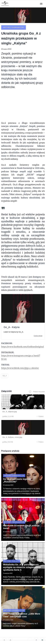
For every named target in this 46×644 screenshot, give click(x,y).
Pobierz (40, 416)
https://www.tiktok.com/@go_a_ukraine (20, 368)
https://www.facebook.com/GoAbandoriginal (23, 347)
